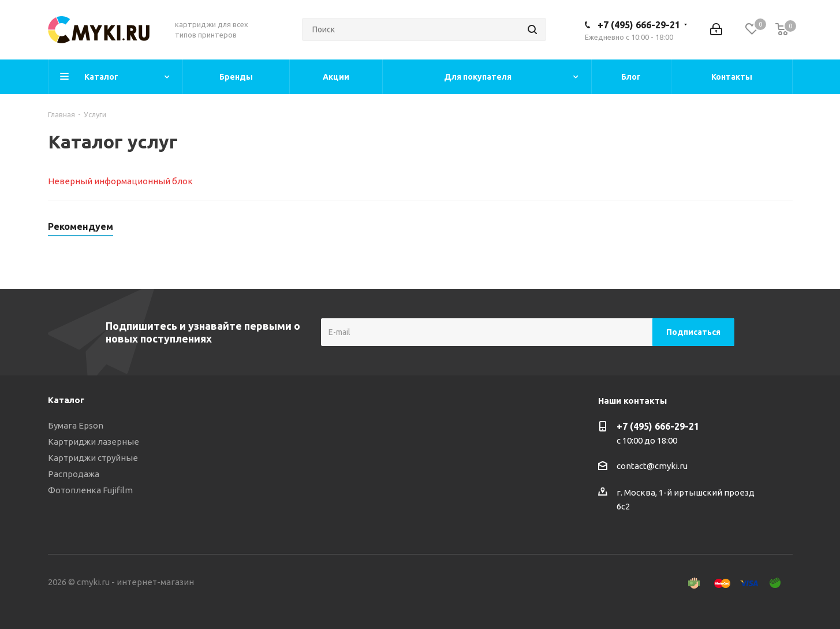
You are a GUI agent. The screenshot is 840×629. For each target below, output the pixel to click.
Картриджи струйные (93, 458)
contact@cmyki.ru (652, 466)
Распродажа (74, 474)
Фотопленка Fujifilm (90, 490)
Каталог (66, 400)
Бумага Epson (76, 425)
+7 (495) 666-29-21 (639, 25)
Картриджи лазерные (94, 442)
